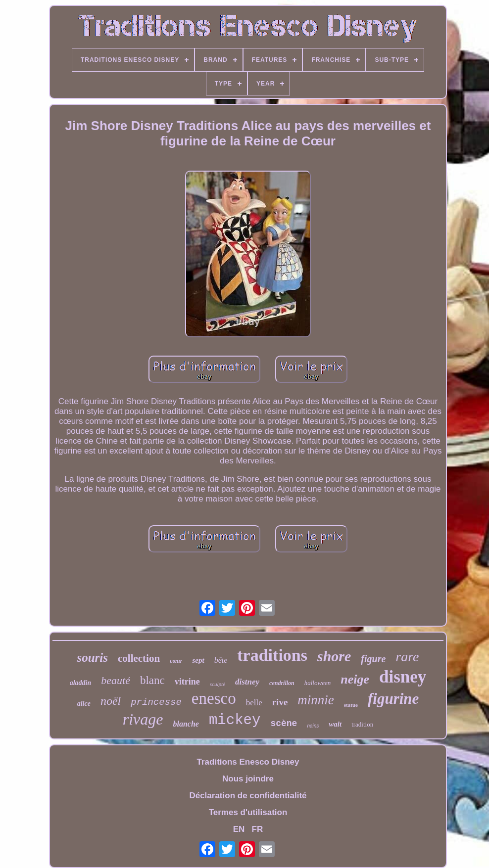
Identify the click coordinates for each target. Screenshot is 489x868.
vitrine (187, 682)
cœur (176, 661)
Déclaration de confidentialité (248, 796)
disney (403, 677)
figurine (393, 699)
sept (198, 660)
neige (355, 679)
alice (84, 704)
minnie (316, 700)
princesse (156, 702)
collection (139, 658)
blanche (186, 724)
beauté (116, 680)
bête (221, 660)
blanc (152, 680)
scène (284, 724)
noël (111, 701)
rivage (143, 719)
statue (351, 705)
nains (313, 726)
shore (334, 656)
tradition (362, 724)
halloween (318, 683)
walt (335, 724)
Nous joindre (248, 779)
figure (373, 659)
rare (407, 657)
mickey (235, 720)
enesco (214, 698)
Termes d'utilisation (248, 812)
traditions (272, 655)
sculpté (218, 684)
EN (239, 829)
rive (280, 702)
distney (247, 682)
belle (254, 703)
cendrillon (282, 683)
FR (258, 829)
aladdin (81, 683)
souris (92, 658)
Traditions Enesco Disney (248, 762)
